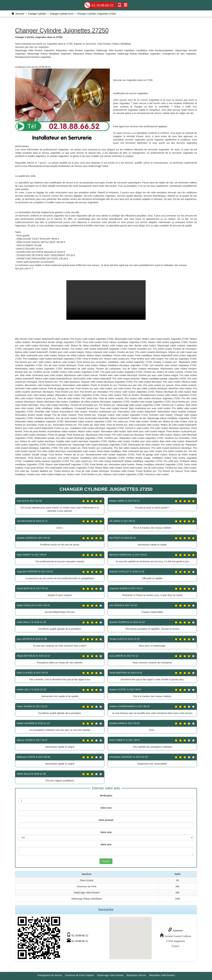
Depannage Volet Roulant (110, 975)
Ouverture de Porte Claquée (80, 975)
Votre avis (106, 845)
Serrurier (175, 930)
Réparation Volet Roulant (162, 975)
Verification (106, 796)
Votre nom (106, 808)
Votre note (106, 832)
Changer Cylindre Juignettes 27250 (106, 300)
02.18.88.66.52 (99, 5)
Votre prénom (106, 820)
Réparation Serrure (136, 975)
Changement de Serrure (50, 975)
